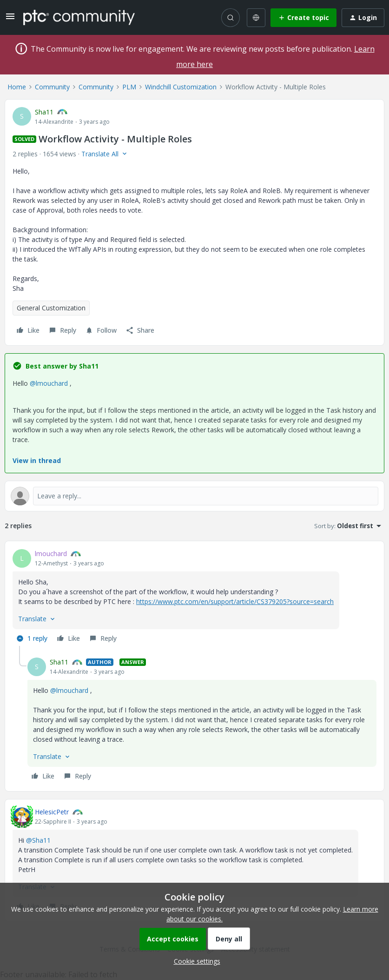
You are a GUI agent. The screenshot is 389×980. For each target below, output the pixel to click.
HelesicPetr (52, 812)
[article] (194, 597)
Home (17, 87)
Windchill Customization (181, 87)
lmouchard (51, 554)
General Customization (51, 308)
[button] (10, 19)
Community (52, 87)
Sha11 (44, 112)
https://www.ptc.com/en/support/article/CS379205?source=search (235, 601)
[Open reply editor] (194, 496)
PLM (129, 87)
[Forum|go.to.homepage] (79, 17)
